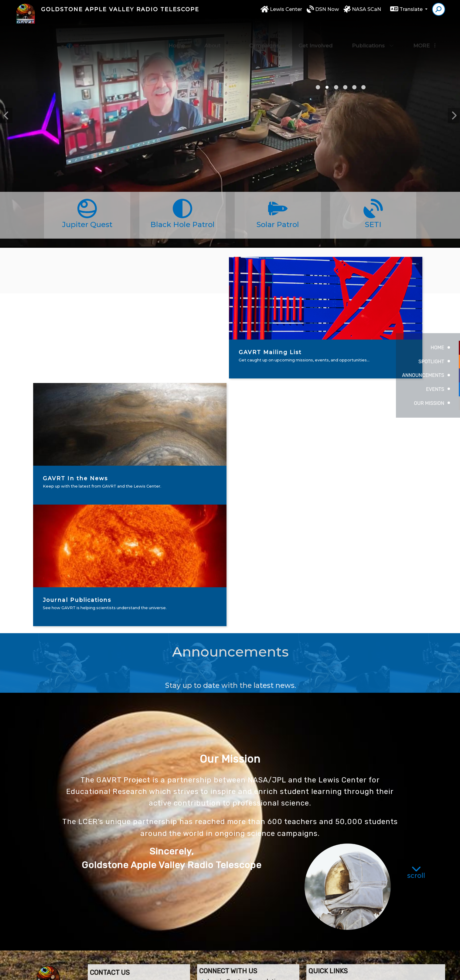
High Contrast (373, 971)
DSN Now (327, 13)
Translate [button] (412, 13)
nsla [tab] (363, 87)
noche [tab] (354, 87)
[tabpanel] (230, 146)
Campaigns (264, 33)
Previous (6, 116)
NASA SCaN (366, 13)
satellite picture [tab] (318, 87)
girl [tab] (327, 87)
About (217, 33)
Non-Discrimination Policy (320, 971)
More (424, 33)
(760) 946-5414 (114, 898)
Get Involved (315, 33)
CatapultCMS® (253, 971)
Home (177, 33)
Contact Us (224, 870)
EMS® (276, 971)
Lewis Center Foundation (246, 859)
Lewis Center (286, 13)
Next (454, 116)
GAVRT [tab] (336, 87)
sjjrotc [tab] (345, 87)
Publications (373, 33)
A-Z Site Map (408, 971)
